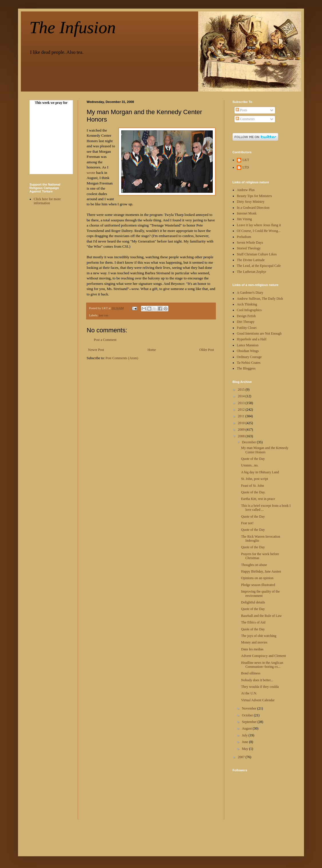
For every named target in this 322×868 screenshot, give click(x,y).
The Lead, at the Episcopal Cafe (259, 266)
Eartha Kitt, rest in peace (258, 499)
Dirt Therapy (246, 322)
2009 (242, 430)
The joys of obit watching (259, 636)
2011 (242, 416)
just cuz (103, 315)
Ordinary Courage (249, 357)
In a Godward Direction (253, 208)
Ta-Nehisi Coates (249, 363)
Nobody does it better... (257, 680)
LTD (246, 167)
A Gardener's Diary (250, 293)
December (249, 442)
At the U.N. (249, 693)
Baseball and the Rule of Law (261, 616)
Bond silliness (251, 673)
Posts (241, 110)
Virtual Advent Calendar (258, 700)
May (246, 749)
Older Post (207, 350)
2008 (242, 436)
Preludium (244, 237)
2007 (242, 757)
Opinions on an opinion (257, 578)
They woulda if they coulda (260, 687)
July (245, 735)
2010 (242, 423)
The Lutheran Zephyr (252, 272)
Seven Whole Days (250, 243)
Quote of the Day (253, 459)
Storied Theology (249, 248)
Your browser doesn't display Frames (51, 139)
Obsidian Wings (248, 351)
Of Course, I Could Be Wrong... (259, 231)
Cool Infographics (249, 310)
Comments (245, 119)
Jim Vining (244, 219)
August (247, 728)
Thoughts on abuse (254, 565)
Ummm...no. (250, 465)
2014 (242, 396)
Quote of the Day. (253, 492)
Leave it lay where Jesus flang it (259, 225)
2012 (242, 410)
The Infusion (73, 27)
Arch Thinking (247, 304)
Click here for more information (47, 201)
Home (152, 350)
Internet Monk (247, 213)
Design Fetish (246, 316)
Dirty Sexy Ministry (251, 202)
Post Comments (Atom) (122, 358)
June (246, 742)
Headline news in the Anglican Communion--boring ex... (262, 665)
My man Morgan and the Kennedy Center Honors (265, 450)
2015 (242, 390)
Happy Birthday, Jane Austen (261, 571)
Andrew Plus (246, 190)
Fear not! (247, 523)
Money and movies (254, 642)
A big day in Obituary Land (260, 472)
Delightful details (253, 602)
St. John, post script (255, 479)
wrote (91, 173)
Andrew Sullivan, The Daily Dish (260, 299)
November (250, 708)
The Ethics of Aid (253, 622)
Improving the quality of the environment (260, 593)
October (248, 715)
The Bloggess (246, 368)
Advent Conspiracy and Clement (264, 656)
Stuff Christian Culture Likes (257, 254)
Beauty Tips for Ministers (254, 196)
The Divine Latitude (251, 260)
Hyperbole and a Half (252, 339)
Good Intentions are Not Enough (259, 333)
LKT (246, 160)
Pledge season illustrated (258, 585)
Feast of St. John (253, 486)
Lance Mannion (248, 345)
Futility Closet (247, 328)
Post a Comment (105, 340)
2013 (242, 403)
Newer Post (96, 350)
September (250, 722)
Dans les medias (252, 649)
